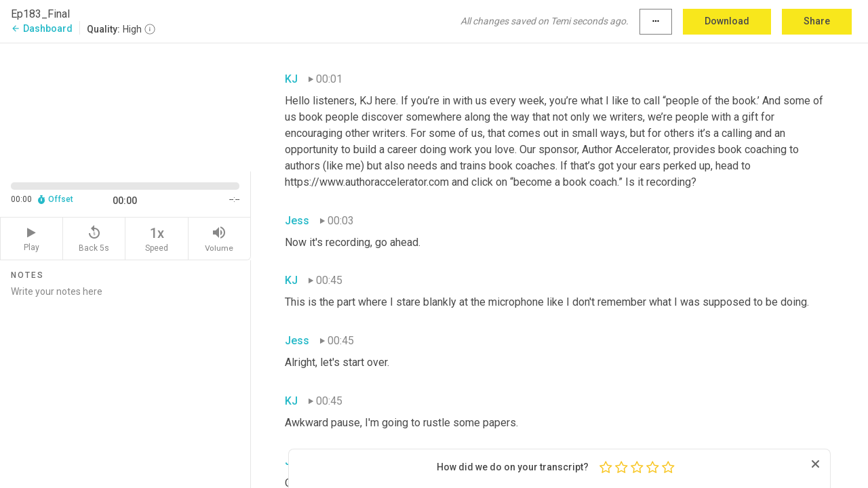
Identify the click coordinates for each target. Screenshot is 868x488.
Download (727, 21)
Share (817, 21)
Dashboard (42, 28)
